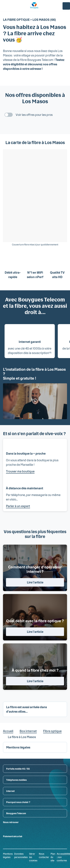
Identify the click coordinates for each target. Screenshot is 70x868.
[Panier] (57, 6)
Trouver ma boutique (20, 471)
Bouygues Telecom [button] (16, 813)
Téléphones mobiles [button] (16, 780)
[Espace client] (66, 6)
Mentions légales (8, 855)
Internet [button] (10, 791)
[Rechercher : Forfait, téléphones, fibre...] (11, 6)
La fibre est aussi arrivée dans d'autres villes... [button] (27, 709)
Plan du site (53, 857)
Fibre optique (52, 731)
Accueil (8, 731)
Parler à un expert (18, 506)
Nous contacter (44, 855)
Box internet (28, 731)
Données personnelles (21, 855)
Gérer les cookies (33, 857)
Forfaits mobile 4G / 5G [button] (18, 769)
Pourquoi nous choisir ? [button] (18, 802)
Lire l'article (35, 582)
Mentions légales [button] (18, 747)
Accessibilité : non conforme (63, 857)
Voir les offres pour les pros (34, 115)
